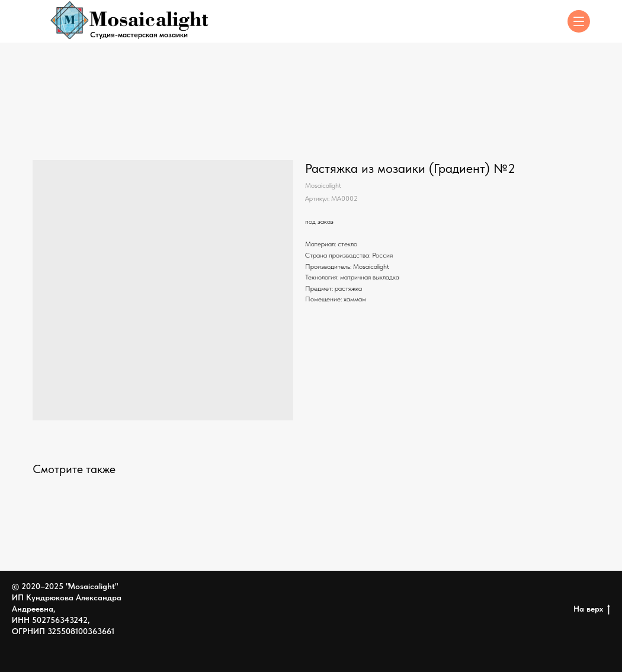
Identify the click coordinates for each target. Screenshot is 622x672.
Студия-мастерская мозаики (139, 35)
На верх (592, 609)
